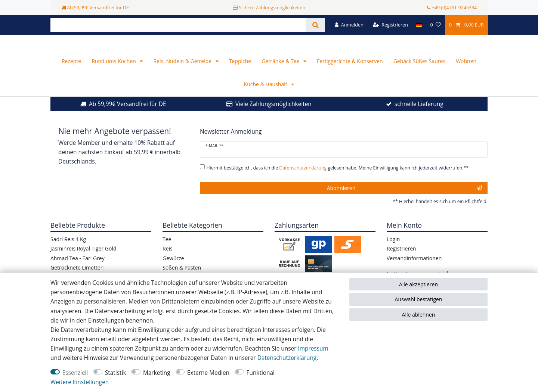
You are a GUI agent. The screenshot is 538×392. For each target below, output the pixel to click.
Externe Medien (208, 373)
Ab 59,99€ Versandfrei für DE (128, 116)
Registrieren (401, 260)
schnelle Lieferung (419, 116)
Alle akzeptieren (418, 284)
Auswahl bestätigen (419, 299)
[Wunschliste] (435, 25)
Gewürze (173, 270)
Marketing (157, 373)
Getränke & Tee (281, 73)
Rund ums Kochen (114, 73)
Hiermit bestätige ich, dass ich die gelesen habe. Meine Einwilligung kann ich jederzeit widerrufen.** (338, 180)
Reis (168, 260)
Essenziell (75, 373)
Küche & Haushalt (266, 96)
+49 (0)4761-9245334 (454, 8)
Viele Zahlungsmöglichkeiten (273, 116)
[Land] (419, 25)
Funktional (261, 373)
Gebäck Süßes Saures (420, 73)
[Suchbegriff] (178, 25)
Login (393, 251)
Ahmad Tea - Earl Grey (78, 270)
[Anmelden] (349, 25)
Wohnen (466, 73)
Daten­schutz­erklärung (287, 358)
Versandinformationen (414, 270)
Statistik (116, 373)
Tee (167, 251)
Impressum (313, 349)
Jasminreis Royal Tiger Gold (84, 260)
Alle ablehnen (419, 315)
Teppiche (240, 73)
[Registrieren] (390, 25)
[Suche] (315, 25)
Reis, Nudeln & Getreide (183, 73)
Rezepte (71, 73)
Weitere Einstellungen (80, 382)
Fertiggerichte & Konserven (350, 73)
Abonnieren (404, 200)
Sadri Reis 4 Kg (68, 251)
